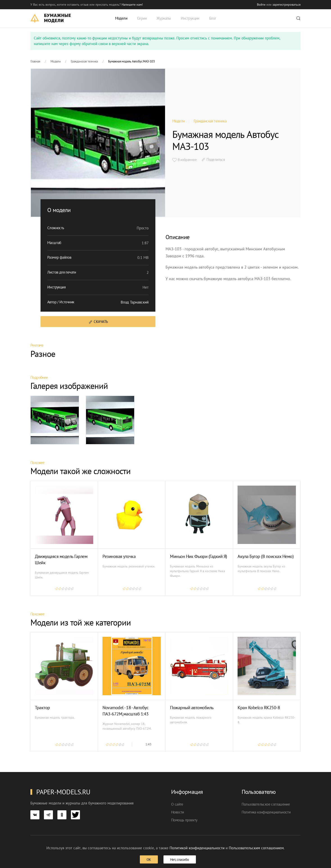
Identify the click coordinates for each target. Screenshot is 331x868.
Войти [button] (261, 5)
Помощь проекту (184, 820)
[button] (298, 18)
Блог (213, 18)
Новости (178, 812)
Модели (178, 121)
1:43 (148, 744)
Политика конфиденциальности (266, 812)
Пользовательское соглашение (266, 804)
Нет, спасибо (180, 859)
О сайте (177, 804)
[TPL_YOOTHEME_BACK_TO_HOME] (51, 18)
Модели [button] (121, 18)
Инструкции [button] (190, 18)
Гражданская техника (210, 121)
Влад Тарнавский (135, 302)
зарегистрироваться (287, 5)
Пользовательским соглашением (256, 848)
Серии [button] (142, 18)
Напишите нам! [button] (132, 5)
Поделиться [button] (213, 160)
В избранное (184, 160)
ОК (149, 859)
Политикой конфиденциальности (197, 848)
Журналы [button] (164, 18)
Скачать (98, 322)
